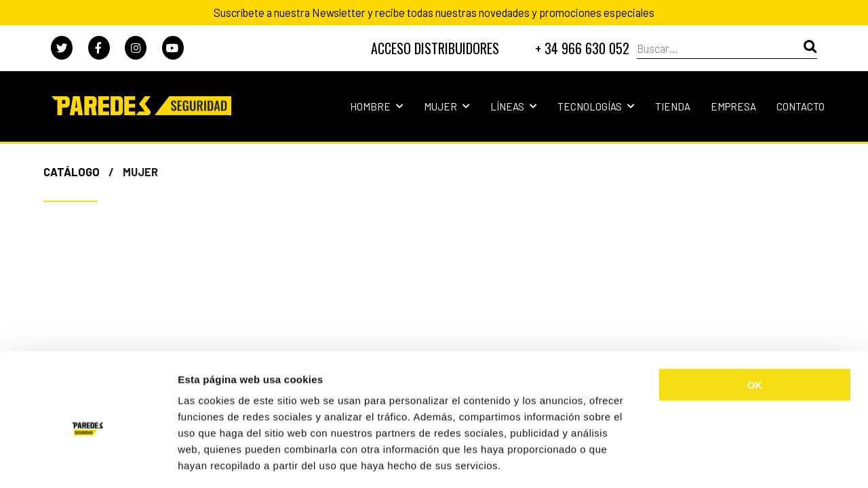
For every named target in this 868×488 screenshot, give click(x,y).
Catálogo (72, 171)
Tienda (673, 106)
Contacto (801, 106)
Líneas (514, 106)
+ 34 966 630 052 (582, 48)
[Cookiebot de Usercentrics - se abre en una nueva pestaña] (88, 462)
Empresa (733, 106)
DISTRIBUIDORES (435, 48)
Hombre (377, 106)
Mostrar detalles (729, 461)
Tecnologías (596, 106)
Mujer (447, 106)
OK (755, 326)
